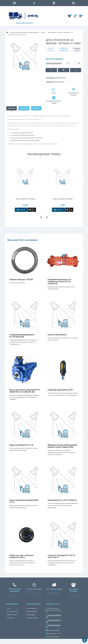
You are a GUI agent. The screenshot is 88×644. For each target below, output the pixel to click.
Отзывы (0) (24, 108)
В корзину (21, 210)
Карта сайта (10, 618)
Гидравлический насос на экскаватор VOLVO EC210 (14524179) (59, 281)
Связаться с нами (12, 615)
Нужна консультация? (54, 63)
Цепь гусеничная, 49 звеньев (63, 199)
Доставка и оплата (12, 611)
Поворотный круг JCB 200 (21, 279)
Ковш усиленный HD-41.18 (21, 445)
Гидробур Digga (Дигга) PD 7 (61, 390)
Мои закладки (31, 615)
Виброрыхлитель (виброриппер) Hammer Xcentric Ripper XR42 (62, 446)
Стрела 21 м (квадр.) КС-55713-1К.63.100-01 (62, 556)
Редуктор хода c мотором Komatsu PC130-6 (21, 556)
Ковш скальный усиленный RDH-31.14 (24, 501)
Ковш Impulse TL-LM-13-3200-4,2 (62, 500)
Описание (12, 108)
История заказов (32, 611)
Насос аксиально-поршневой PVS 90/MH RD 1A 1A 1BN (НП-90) (25, 391)
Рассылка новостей (32, 618)
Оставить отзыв (77, 49)
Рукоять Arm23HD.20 (57, 335)
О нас (8, 608)
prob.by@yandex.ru (53, 630)
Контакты (36, 108)
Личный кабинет (31, 608)
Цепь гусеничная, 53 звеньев (25, 199)
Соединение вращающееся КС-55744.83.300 (22, 336)
